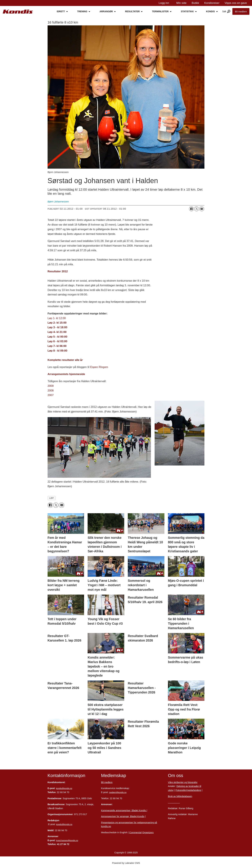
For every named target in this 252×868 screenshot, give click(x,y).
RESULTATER (132, 11)
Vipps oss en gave (236, 3)
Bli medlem (241, 11)
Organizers (148, 832)
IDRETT (61, 11)
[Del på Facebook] (191, 209)
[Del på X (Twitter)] (197, 209)
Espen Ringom (99, 367)
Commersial (135, 832)
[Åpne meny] (229, 12)
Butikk (195, 3)
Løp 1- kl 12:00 (57, 318)
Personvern (174, 802)
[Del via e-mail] (202, 209)
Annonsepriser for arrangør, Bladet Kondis (123, 816)
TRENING (82, 11)
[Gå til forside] (18, 12)
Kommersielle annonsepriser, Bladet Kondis (124, 810)
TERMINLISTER (160, 11)
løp (52, 498)
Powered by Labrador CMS (126, 863)
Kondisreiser (212, 3)
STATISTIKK (187, 11)
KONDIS (210, 11)
